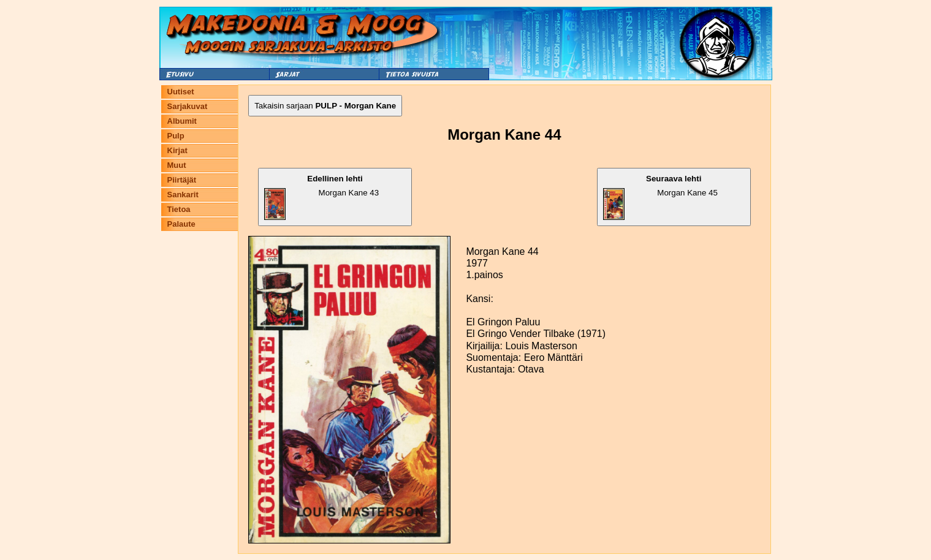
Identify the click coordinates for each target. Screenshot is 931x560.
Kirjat (177, 150)
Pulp (176, 136)
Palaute (181, 224)
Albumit (182, 121)
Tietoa (179, 209)
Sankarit (183, 195)
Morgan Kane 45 (660, 197)
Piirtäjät (182, 180)
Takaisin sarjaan (325, 106)
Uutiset (181, 92)
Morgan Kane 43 (321, 197)
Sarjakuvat (188, 106)
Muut (177, 165)
